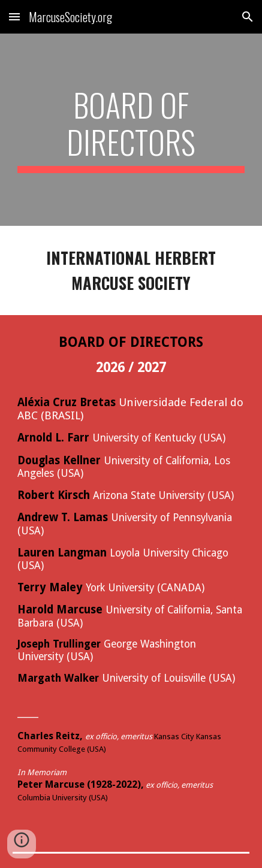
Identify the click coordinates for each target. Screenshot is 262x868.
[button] (14, 16)
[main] (131, 130)
